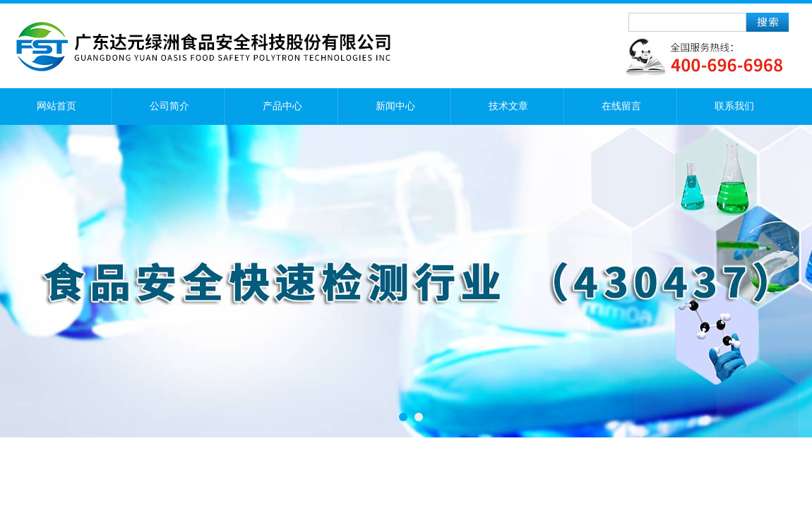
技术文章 (508, 106)
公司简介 (169, 106)
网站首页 (56, 106)
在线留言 (621, 106)
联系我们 (734, 106)
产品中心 (282, 106)
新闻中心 (395, 106)
